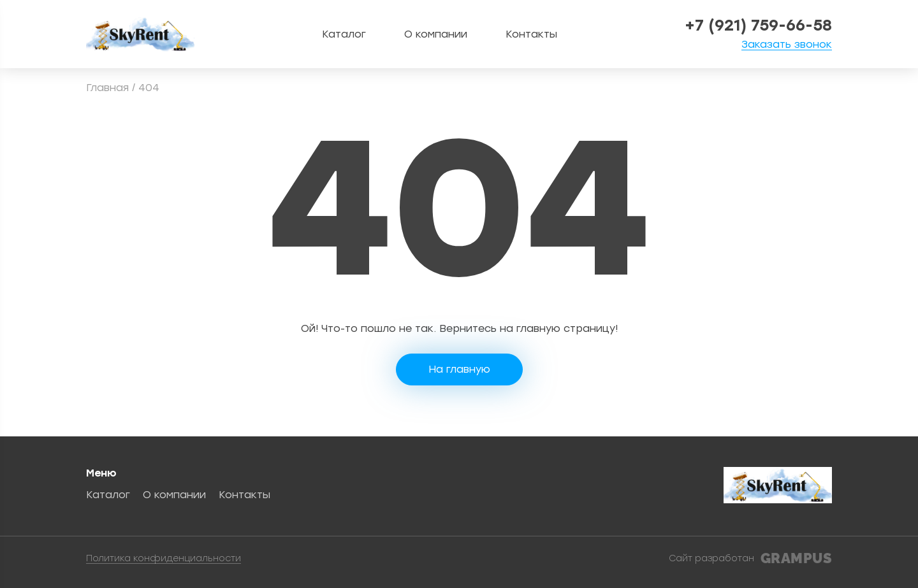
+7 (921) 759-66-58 (758, 25)
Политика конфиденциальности (164, 559)
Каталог (344, 34)
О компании (436, 34)
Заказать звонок (787, 45)
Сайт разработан (750, 559)
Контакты (531, 34)
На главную (459, 369)
